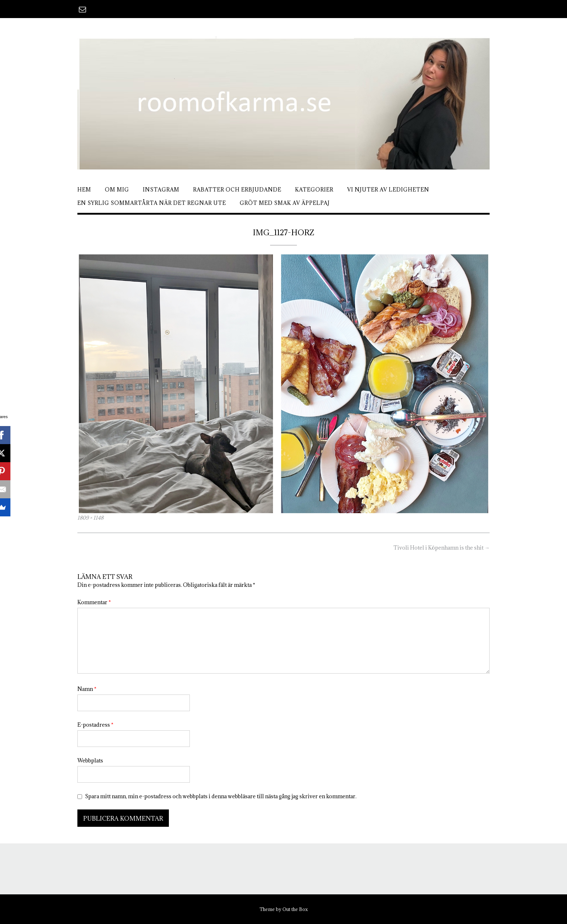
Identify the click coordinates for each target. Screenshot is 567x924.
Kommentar (94, 602)
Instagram (161, 190)
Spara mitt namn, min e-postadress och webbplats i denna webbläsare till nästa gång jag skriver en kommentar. (221, 796)
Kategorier (314, 190)
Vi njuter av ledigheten (388, 190)
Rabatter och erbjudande (237, 190)
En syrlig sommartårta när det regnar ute (152, 203)
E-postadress (95, 725)
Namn (87, 689)
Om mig (117, 190)
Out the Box (295, 909)
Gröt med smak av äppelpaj (285, 203)
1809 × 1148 (90, 518)
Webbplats (90, 760)
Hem (84, 190)
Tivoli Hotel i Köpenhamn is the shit (442, 548)
